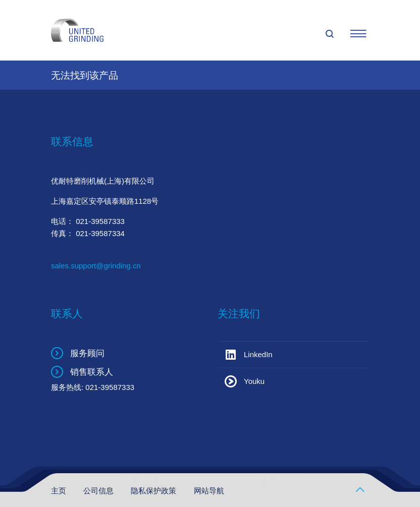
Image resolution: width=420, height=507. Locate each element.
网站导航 (209, 491)
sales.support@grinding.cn (96, 266)
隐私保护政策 (154, 491)
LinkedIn (258, 354)
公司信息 (99, 491)
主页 (60, 491)
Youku (254, 381)
